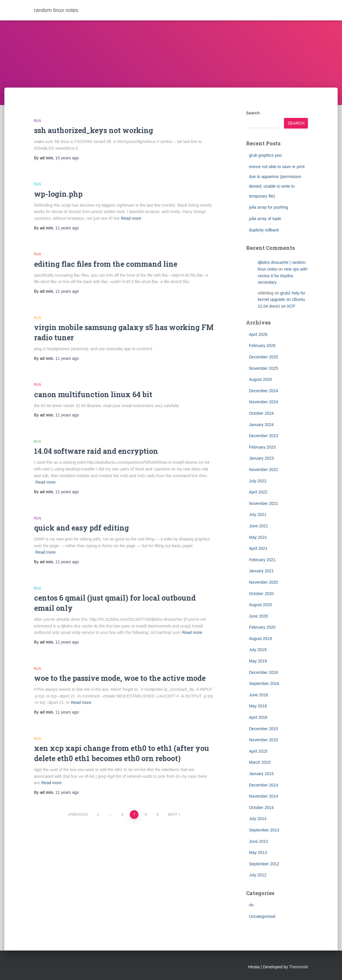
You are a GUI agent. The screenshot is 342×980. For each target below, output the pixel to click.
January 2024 (261, 425)
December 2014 (264, 785)
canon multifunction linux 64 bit (93, 394)
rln (38, 121)
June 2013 (258, 841)
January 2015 (261, 774)
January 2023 (261, 458)
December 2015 (264, 729)
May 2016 (258, 706)
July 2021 (258, 515)
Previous (79, 815)
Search (253, 113)
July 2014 (258, 819)
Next (173, 815)
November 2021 (264, 503)
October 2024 (261, 413)
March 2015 (260, 762)
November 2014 (264, 796)
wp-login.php (58, 194)
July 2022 (258, 481)
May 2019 (258, 661)
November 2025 (264, 368)
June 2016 (258, 695)
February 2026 (262, 346)
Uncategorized (262, 916)
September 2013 (264, 830)
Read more (131, 218)
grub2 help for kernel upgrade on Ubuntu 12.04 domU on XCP (282, 300)
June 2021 (258, 526)
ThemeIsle (298, 967)
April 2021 (258, 548)
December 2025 (264, 357)
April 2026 (258, 334)
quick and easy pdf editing (81, 528)
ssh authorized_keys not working (94, 130)
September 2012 (264, 864)
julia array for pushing (269, 207)
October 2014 (261, 808)
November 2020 (264, 582)
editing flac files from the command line (106, 264)
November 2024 (264, 402)
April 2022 (258, 492)
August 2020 (261, 605)
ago (67, 158)
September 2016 (264, 683)
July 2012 (258, 875)
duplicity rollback (264, 230)
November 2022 (264, 470)
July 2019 (258, 650)
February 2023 (262, 447)
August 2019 (261, 639)
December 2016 (264, 672)
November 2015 (264, 740)
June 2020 (258, 616)
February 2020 (262, 627)
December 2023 (264, 436)
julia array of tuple (265, 219)
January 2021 (261, 571)
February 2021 (262, 560)
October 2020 (261, 594)
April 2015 (258, 751)
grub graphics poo (265, 155)
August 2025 (261, 379)
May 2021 (258, 537)
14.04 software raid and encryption (96, 451)
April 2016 (258, 717)
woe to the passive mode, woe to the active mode (120, 678)
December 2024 (264, 391)
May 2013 (258, 852)
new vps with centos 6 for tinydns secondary (283, 276)
